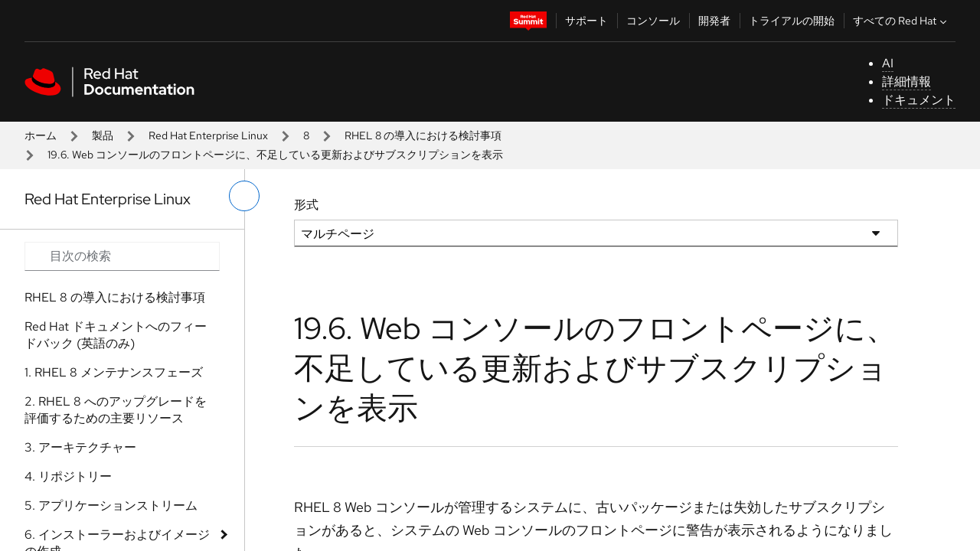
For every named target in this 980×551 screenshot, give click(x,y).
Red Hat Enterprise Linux (208, 135)
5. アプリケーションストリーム (111, 505)
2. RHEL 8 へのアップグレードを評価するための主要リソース (116, 410)
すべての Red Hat (902, 21)
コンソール (653, 21)
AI (888, 63)
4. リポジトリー (68, 476)
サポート (586, 21)
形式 (306, 205)
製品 (103, 135)
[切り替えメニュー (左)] (244, 196)
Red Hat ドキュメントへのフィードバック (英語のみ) (116, 335)
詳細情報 (906, 82)
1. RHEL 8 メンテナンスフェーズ (114, 372)
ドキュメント (919, 100)
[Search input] (122, 256)
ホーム (41, 135)
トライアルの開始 (792, 21)
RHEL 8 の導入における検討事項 (423, 135)
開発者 (714, 21)
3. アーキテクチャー (80, 447)
